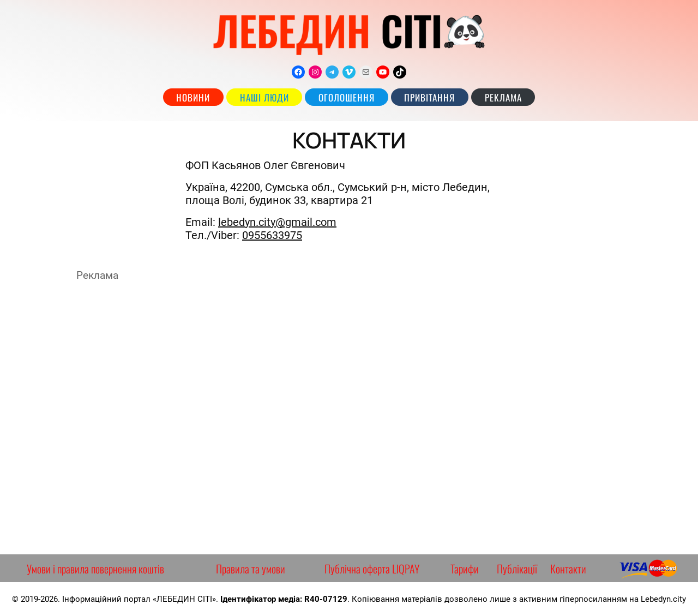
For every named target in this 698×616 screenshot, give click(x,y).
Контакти (568, 569)
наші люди (264, 97)
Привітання (429, 97)
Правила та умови (251, 569)
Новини (193, 97)
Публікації (517, 569)
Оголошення (347, 97)
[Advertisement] (349, 418)
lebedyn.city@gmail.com (277, 222)
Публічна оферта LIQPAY (372, 569)
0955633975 (272, 235)
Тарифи (465, 569)
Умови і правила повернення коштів (95, 569)
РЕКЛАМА (503, 97)
